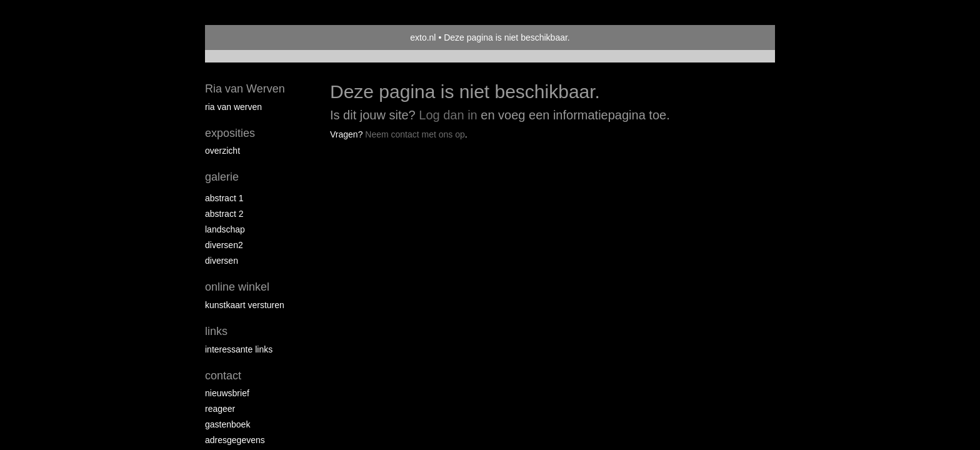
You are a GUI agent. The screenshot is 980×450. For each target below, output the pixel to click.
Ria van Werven (245, 89)
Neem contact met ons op (415, 134)
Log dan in (448, 115)
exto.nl (423, 37)
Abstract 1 (224, 198)
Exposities (230, 133)
